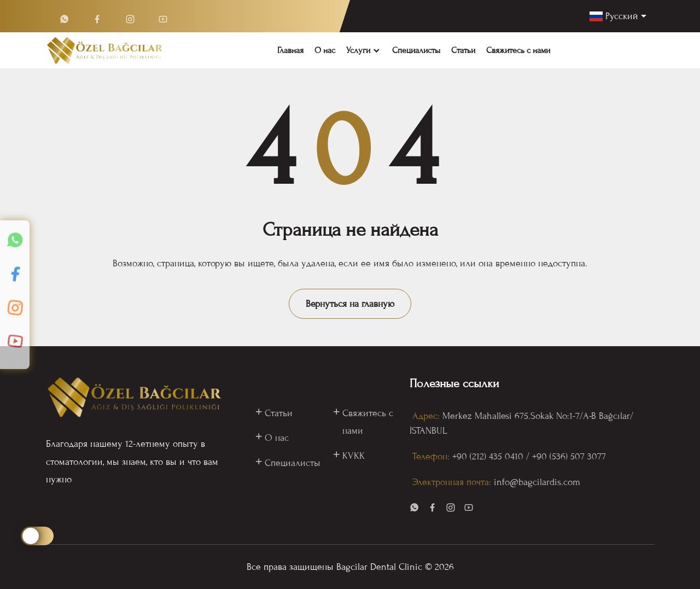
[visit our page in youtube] (469, 509)
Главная (290, 50)
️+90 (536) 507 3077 (569, 456)
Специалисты (416, 50)
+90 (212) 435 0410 (488, 456)
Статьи (463, 50)
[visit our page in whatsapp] (415, 509)
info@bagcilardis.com (537, 482)
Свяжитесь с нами (518, 50)
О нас (325, 50)
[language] (618, 16)
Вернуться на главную (350, 304)
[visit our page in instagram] (451, 509)
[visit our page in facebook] (433, 509)
